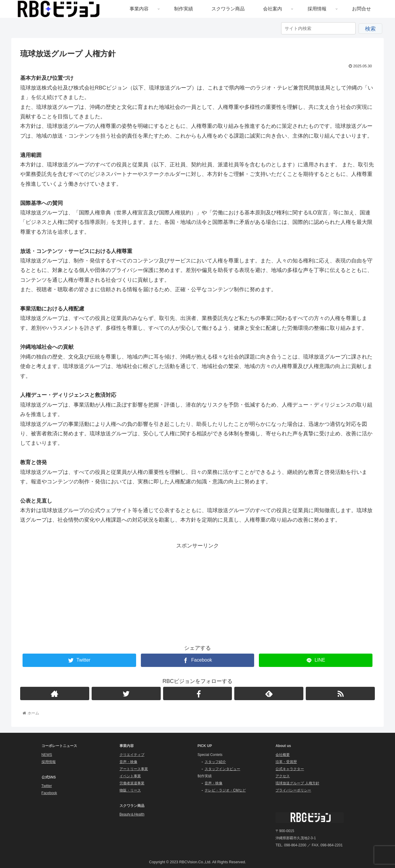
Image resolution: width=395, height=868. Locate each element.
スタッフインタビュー (222, 769)
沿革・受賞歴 (286, 762)
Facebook (49, 793)
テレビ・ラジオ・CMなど (225, 790)
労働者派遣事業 (132, 783)
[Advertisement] (197, 592)
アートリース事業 (134, 769)
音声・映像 (128, 762)
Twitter (47, 786)
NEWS (47, 755)
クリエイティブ (132, 755)
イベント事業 (130, 776)
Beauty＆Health (132, 814)
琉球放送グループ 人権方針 (297, 783)
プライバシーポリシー (293, 790)
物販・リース (130, 790)
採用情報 (49, 762)
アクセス (283, 776)
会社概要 (283, 755)
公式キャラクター (290, 769)
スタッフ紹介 (215, 762)
